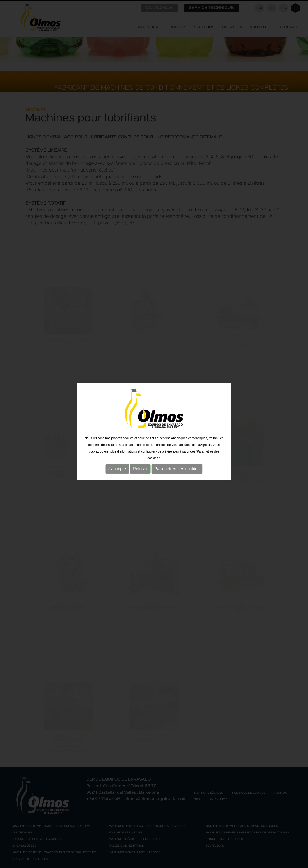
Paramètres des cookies (177, 464)
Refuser (140, 464)
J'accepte (117, 464)
